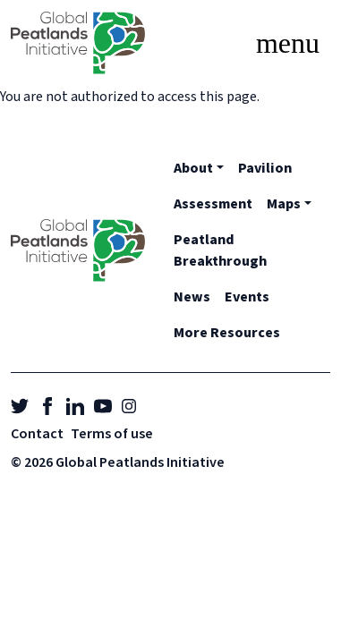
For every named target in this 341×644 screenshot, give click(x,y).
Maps (284, 204)
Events (247, 297)
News (192, 297)
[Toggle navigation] (288, 43)
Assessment (213, 204)
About (193, 168)
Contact (37, 434)
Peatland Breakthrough (220, 250)
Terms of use (112, 434)
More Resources (227, 333)
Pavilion (265, 168)
